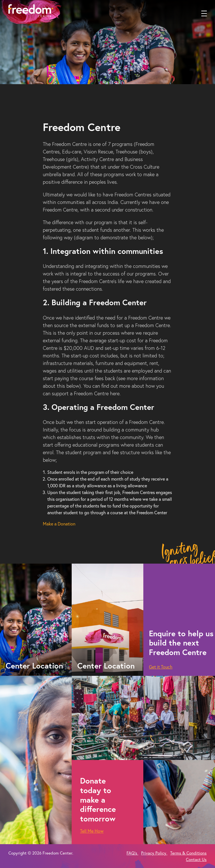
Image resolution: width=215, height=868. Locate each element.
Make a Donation (59, 524)
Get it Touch (161, 667)
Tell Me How (92, 831)
